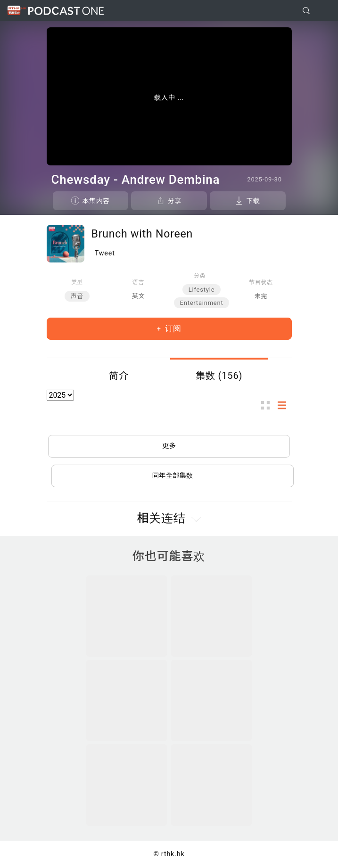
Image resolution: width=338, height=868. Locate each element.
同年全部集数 (173, 476)
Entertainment (202, 303)
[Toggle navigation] (323, 11)
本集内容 (96, 201)
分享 (175, 201)
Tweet (105, 253)
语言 (138, 282)
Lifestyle (202, 290)
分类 (200, 276)
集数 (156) (219, 376)
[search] (306, 11)
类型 (77, 282)
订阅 (172, 328)
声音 (77, 296)
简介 (119, 376)
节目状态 (261, 282)
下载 (253, 201)
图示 (268, 405)
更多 (169, 446)
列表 (285, 405)
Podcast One (66, 11)
